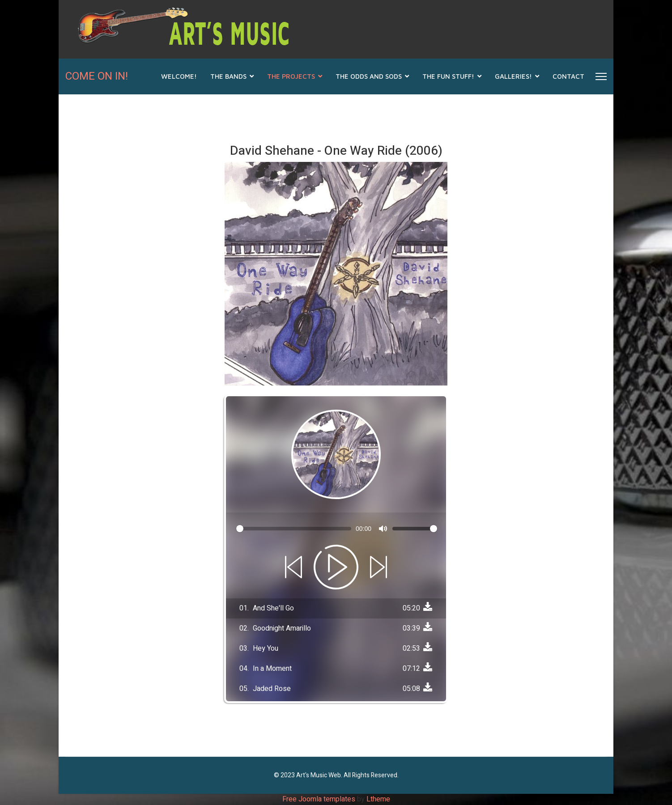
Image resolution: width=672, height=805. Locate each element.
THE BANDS (228, 76)
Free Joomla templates (319, 799)
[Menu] (601, 76)
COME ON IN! (97, 76)
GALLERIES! (513, 76)
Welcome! (179, 76)
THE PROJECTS (291, 76)
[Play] (336, 567)
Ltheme (378, 799)
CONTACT (568, 76)
